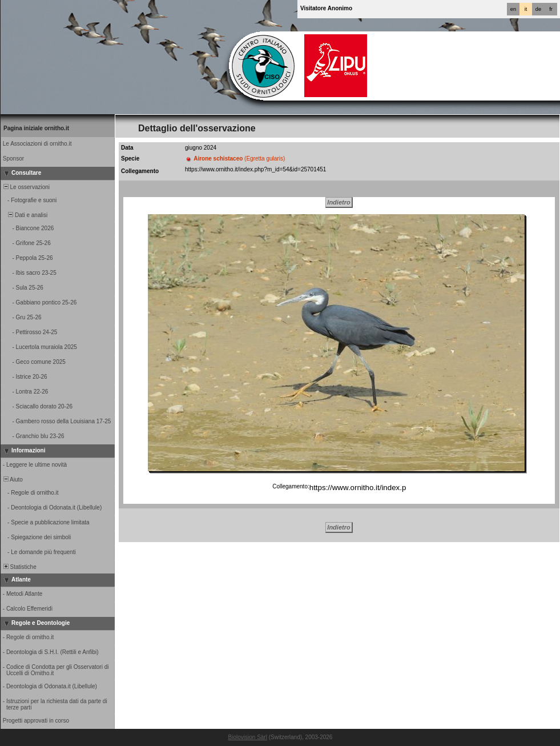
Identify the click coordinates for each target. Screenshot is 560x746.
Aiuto (12, 480)
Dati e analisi (25, 215)
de (538, 9)
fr (551, 9)
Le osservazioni (26, 187)
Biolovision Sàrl (248, 737)
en (513, 9)
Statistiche (19, 567)
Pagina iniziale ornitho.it (36, 128)
